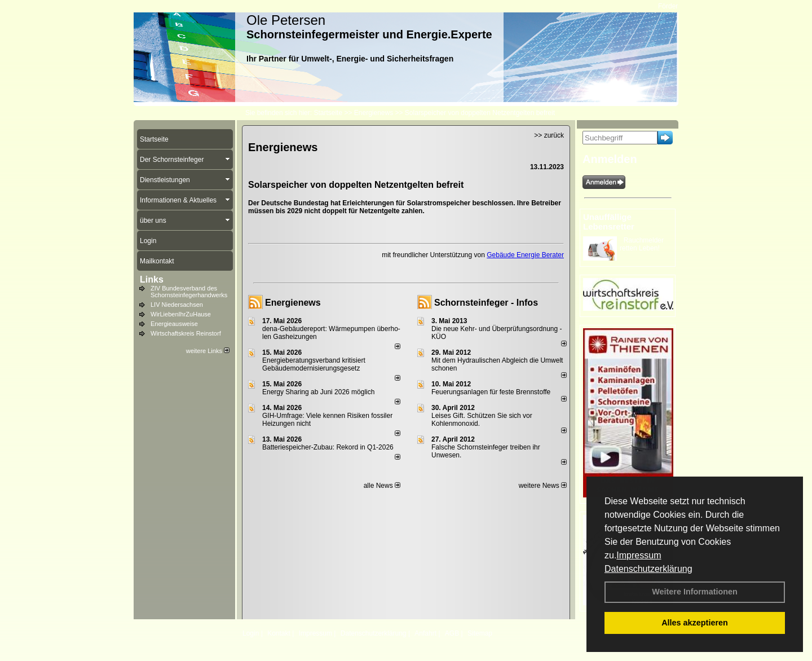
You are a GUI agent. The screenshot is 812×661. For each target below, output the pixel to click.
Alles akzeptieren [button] (695, 623)
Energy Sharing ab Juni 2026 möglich (318, 392)
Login (251, 633)
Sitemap (480, 633)
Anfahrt (425, 633)
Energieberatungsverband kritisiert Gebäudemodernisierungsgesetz (314, 364)
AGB (452, 633)
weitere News (543, 486)
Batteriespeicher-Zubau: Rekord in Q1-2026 (328, 447)
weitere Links (208, 351)
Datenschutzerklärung (648, 569)
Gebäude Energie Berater (525, 255)
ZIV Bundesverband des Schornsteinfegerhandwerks (189, 292)
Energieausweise (174, 324)
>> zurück (549, 135)
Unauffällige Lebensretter (609, 222)
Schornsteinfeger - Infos (486, 303)
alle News (382, 486)
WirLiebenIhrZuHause (181, 314)
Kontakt (279, 633)
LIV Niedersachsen (177, 305)
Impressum (639, 555)
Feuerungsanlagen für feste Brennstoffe (491, 392)
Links (152, 279)
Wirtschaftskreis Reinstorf (186, 333)
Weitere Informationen (695, 592)
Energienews (293, 303)
